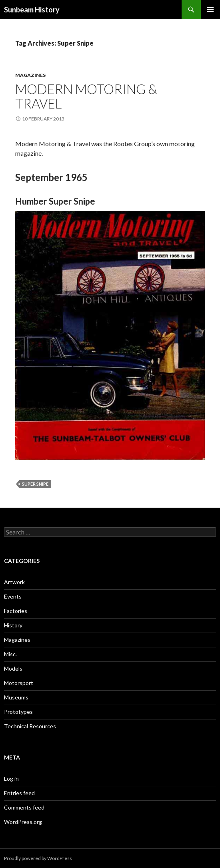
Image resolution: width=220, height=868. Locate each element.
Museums (16, 697)
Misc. (10, 654)
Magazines (30, 75)
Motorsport (19, 683)
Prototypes (18, 712)
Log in (11, 779)
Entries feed (19, 793)
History (13, 625)
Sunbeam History (32, 10)
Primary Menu (210, 10)
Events (13, 596)
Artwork (14, 582)
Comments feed (24, 807)
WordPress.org (23, 822)
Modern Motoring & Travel (86, 96)
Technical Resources (30, 726)
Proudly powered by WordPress (38, 858)
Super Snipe (35, 484)
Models (13, 668)
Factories (16, 611)
